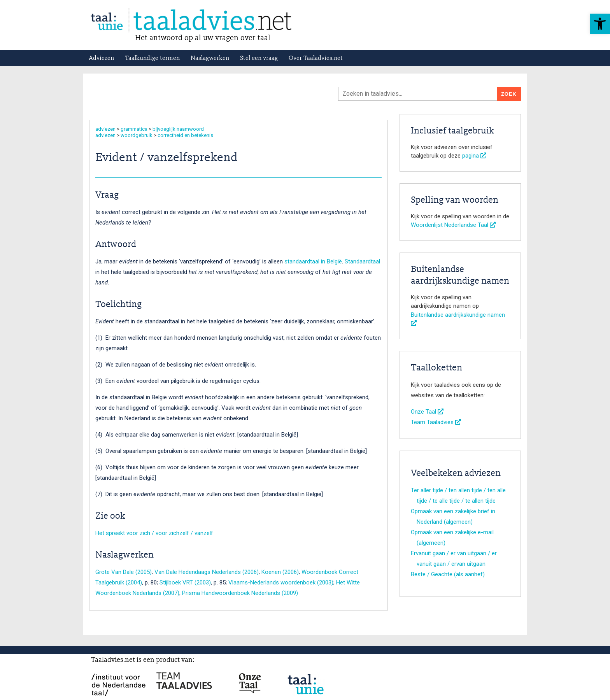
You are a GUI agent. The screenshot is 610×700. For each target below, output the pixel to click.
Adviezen (101, 58)
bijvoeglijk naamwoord (178, 129)
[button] (600, 24)
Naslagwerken (210, 58)
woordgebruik (137, 135)
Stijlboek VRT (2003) (185, 582)
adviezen (105, 129)
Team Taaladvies (436, 422)
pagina (474, 156)
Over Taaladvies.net (316, 58)
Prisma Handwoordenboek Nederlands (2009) (240, 593)
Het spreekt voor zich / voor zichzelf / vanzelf (154, 533)
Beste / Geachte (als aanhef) (448, 574)
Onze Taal (427, 412)
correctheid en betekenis (185, 135)
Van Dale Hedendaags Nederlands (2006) (207, 572)
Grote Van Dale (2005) (124, 572)
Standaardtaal (362, 261)
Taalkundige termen (152, 58)
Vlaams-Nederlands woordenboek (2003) (281, 582)
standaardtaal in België (313, 261)
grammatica (134, 129)
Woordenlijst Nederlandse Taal (453, 225)
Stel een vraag (259, 58)
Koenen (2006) (280, 572)
